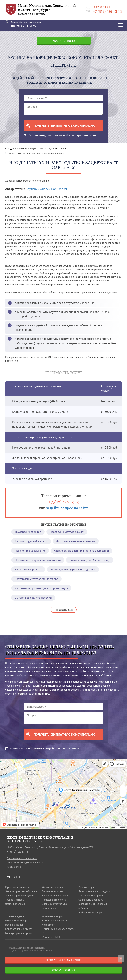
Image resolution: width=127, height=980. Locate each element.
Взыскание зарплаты (28, 569)
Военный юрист (14, 925)
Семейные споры (15, 904)
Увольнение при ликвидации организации (41, 588)
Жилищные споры (52, 887)
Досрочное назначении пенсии (76, 541)
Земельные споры (52, 891)
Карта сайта (14, 867)
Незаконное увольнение (30, 551)
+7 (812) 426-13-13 (17, 851)
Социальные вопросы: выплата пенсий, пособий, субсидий (93, 904)
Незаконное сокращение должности (38, 560)
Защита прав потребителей (21, 891)
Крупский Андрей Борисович (46, 189)
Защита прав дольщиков (20, 895)
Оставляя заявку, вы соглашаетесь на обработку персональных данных (61, 136)
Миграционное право (91, 895)
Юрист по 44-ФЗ (51, 937)
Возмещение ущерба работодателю (73, 569)
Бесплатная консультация (63, 960)
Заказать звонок (63, 41)
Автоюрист (48, 925)
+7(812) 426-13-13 (64, 502)
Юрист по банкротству (55, 921)
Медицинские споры (17, 921)
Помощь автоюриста (54, 900)
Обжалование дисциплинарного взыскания (82, 551)
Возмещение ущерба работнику (90, 560)
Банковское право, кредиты (94, 891)
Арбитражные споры (90, 912)
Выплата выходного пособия (33, 598)
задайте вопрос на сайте (67, 508)
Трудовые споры (15, 900)
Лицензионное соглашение (22, 858)
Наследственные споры (55, 895)
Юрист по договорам (17, 887)
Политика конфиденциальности (25, 862)
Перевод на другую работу (67, 532)
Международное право (19, 933)
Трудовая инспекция (28, 532)
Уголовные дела (15, 916)
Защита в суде (87, 887)
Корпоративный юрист (18, 929)
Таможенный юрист (53, 916)
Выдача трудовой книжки (31, 541)
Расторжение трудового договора (36, 579)
